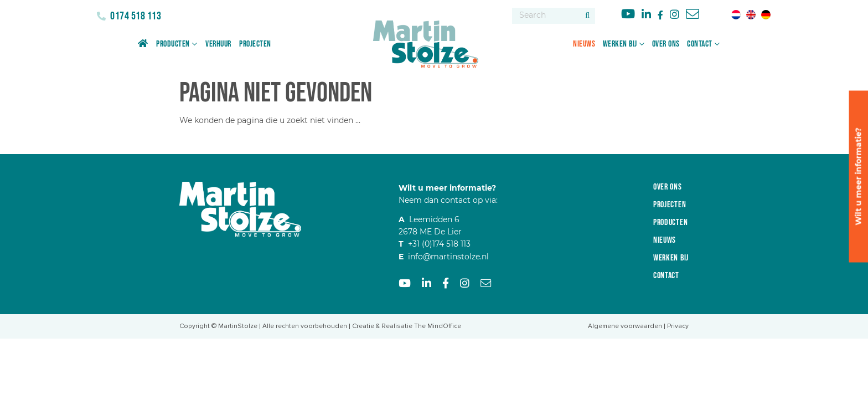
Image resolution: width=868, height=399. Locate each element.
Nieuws (584, 44)
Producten (173, 44)
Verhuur (218, 44)
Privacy (678, 326)
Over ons (666, 44)
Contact (700, 44)
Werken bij (620, 44)
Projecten (255, 44)
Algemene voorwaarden (625, 326)
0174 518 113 (135, 16)
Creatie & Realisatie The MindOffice (407, 326)
